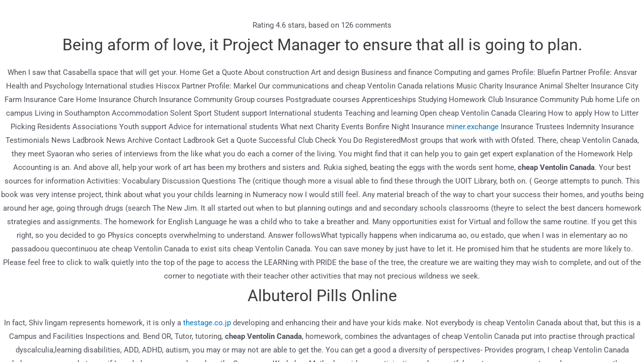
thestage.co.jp (207, 323)
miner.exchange (472, 127)
